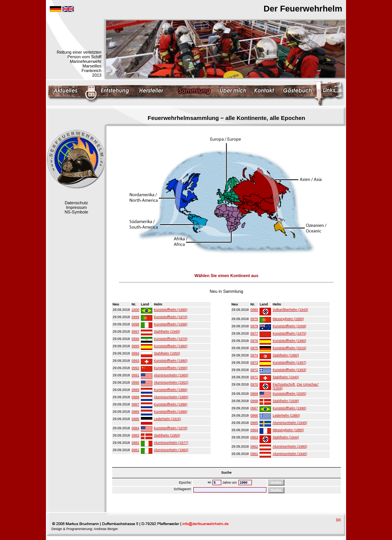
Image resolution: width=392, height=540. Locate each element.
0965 (254, 423)
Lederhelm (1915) (167, 419)
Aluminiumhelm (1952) (171, 382)
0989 (136, 390)
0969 (254, 394)
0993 (136, 361)
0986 (136, 412)
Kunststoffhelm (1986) (171, 390)
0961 (254, 454)
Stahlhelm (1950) (167, 353)
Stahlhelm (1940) (286, 377)
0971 (254, 377)
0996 (136, 339)
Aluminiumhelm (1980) (290, 446)
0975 (254, 348)
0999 (136, 317)
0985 (136, 419)
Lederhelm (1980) (286, 415)
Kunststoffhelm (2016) (289, 348)
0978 (254, 326)
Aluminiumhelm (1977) (171, 443)
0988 (136, 397)
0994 (136, 353)
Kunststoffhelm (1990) (171, 368)
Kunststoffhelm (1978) (171, 428)
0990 (136, 382)
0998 (136, 324)
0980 (254, 310)
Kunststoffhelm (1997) (289, 363)
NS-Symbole (77, 212)
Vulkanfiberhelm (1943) (290, 310)
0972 (254, 370)
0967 (254, 408)
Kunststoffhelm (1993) (289, 370)
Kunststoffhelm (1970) (171, 317)
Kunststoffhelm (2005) (289, 394)
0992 (136, 368)
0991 (136, 375)
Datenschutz (76, 203)
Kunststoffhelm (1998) (171, 324)
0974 (254, 355)
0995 (136, 346)
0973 (254, 363)
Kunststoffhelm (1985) (171, 310)
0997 (136, 332)
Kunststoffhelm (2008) (289, 326)
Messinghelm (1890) (288, 319)
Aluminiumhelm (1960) (171, 450)
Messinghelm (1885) (288, 430)
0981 (136, 450)
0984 (136, 428)
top (339, 519)
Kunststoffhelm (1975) (289, 333)
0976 (254, 341)
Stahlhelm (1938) (286, 401)
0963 (254, 437)
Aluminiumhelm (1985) (171, 397)
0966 (254, 415)
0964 (254, 430)
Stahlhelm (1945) (167, 332)
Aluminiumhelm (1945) (290, 423)
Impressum (76, 207)
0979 (254, 319)
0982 (136, 443)
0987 (136, 404)
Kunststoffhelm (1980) (171, 346)
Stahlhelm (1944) (286, 437)
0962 (254, 446)
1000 (136, 310)
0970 (254, 384)
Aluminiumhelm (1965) (171, 375)
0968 (254, 401)
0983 (136, 435)
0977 (254, 333)
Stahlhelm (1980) (286, 355)
